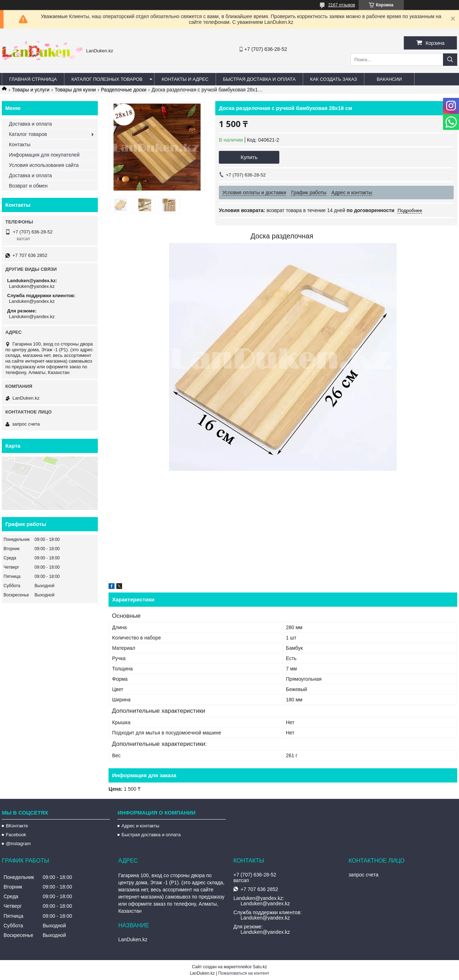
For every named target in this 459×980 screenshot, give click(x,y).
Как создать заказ (334, 79)
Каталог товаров (28, 134)
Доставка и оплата (30, 124)
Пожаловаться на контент (244, 973)
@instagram (18, 844)
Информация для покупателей (44, 155)
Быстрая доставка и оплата (151, 835)
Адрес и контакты (140, 826)
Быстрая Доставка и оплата (259, 79)
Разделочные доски (124, 90)
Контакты (20, 144)
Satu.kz (260, 967)
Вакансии (389, 79)
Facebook (16, 835)
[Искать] (450, 60)
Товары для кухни (75, 90)
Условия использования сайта (44, 165)
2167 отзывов (342, 5)
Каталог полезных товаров (107, 79)
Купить (249, 157)
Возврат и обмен (28, 186)
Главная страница (33, 79)
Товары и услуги (31, 90)
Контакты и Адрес (185, 79)
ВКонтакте (17, 826)
